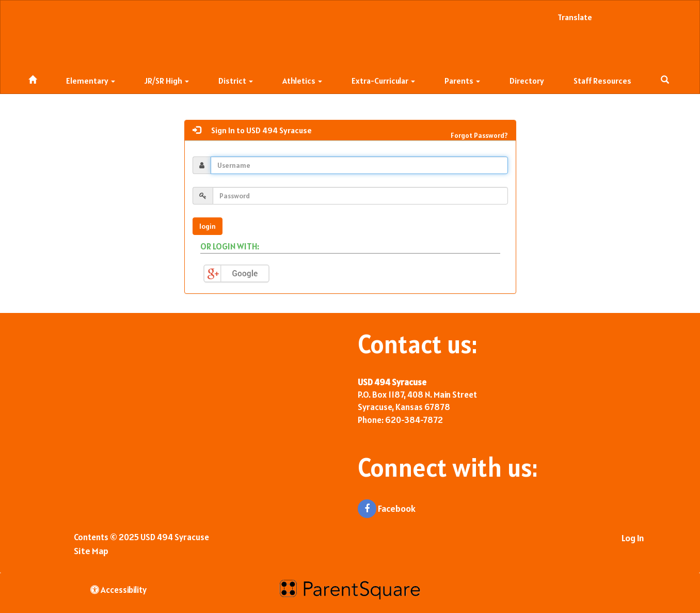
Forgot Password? (479, 135)
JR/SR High (167, 81)
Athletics (302, 81)
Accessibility (118, 590)
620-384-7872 (414, 420)
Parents (462, 81)
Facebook (387, 509)
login (208, 226)
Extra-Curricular (383, 81)
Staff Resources (602, 81)
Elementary (91, 81)
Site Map (91, 551)
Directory (527, 81)
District (236, 81)
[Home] (33, 78)
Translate (575, 17)
